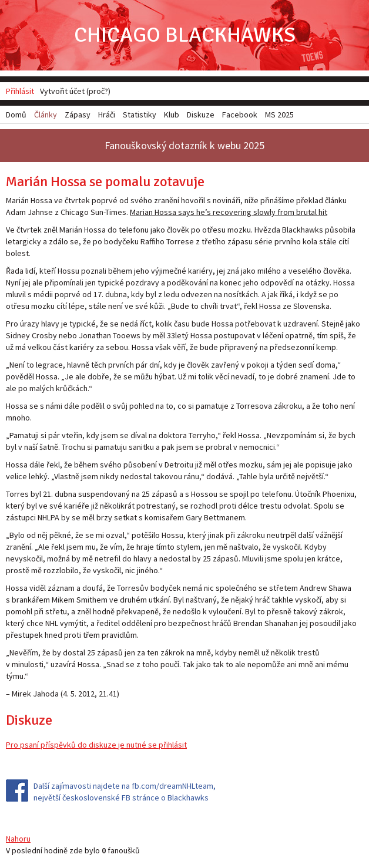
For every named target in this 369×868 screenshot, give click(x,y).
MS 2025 (279, 115)
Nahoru (18, 839)
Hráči (107, 115)
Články (46, 115)
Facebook (240, 115)
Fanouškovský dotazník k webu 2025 (184, 145)
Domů (16, 115)
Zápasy (78, 115)
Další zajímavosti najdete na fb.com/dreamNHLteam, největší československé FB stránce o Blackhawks (125, 792)
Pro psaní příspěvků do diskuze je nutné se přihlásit (96, 745)
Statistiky (140, 115)
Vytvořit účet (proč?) (75, 91)
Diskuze (201, 115)
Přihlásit (20, 91)
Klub (172, 115)
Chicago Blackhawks (185, 35)
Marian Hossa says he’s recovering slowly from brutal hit (229, 212)
